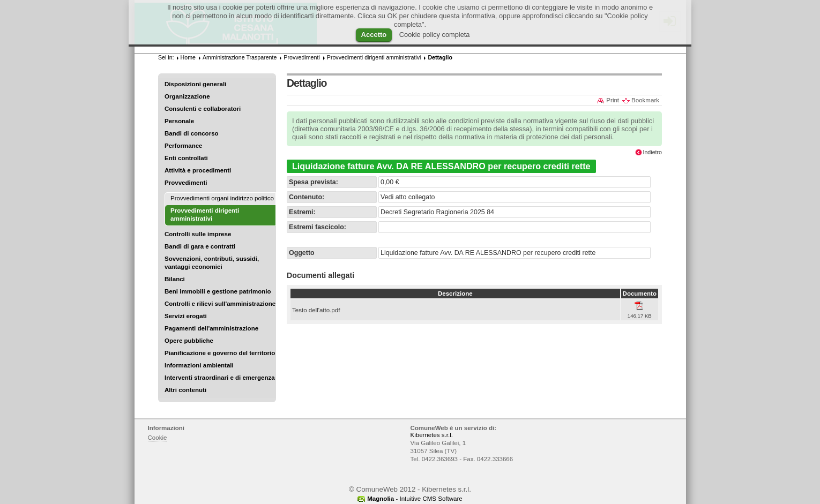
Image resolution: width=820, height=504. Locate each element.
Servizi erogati (186, 316)
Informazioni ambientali (199, 365)
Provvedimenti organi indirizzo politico (222, 198)
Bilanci (175, 279)
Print (613, 100)
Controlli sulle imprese (198, 234)
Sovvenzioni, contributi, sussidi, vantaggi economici (212, 263)
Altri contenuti (185, 390)
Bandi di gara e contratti (200, 246)
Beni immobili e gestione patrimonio (218, 291)
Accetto (374, 35)
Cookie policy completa (435, 35)
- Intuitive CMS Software (415, 499)
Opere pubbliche (189, 341)
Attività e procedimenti (198, 170)
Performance (184, 146)
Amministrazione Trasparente (240, 57)
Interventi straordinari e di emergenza (220, 378)
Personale (179, 121)
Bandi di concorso (192, 133)
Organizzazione (187, 96)
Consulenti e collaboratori (203, 109)
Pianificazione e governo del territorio (220, 353)
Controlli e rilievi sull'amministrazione (220, 304)
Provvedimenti (186, 183)
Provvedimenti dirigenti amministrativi (374, 57)
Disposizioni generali (195, 84)
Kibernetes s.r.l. (432, 435)
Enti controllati (186, 158)
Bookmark (645, 100)
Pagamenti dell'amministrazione (211, 328)
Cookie (158, 438)
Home (188, 57)
